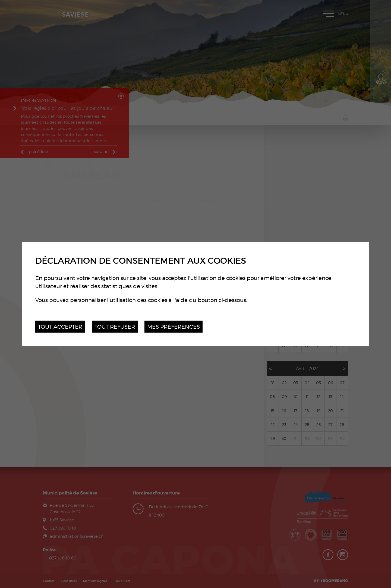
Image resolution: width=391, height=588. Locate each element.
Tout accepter (60, 326)
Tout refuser (115, 326)
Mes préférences (174, 326)
